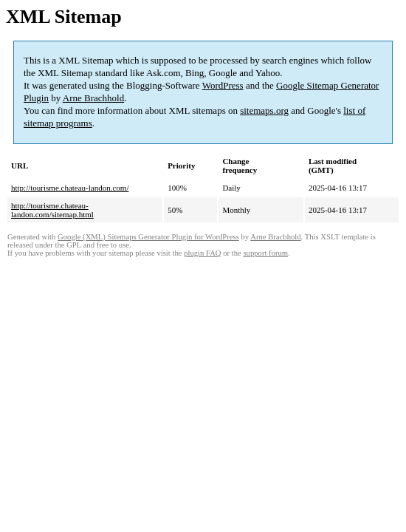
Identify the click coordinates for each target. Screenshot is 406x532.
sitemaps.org (264, 110)
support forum (265, 253)
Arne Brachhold (93, 98)
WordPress (223, 85)
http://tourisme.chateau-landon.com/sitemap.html (52, 210)
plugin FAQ (202, 253)
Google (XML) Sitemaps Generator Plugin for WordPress (148, 237)
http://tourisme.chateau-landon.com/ (70, 188)
